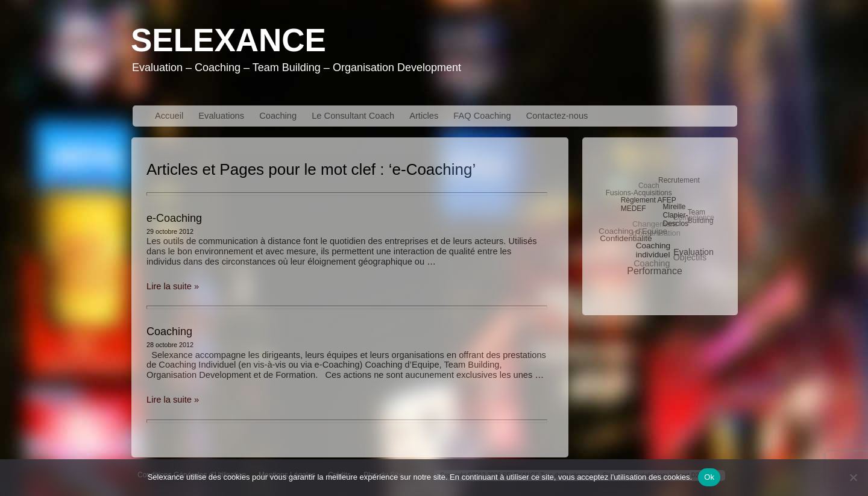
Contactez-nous (557, 116)
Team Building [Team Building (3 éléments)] (701, 216)
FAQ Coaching (482, 116)
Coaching (278, 116)
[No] (853, 477)
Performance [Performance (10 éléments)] (655, 271)
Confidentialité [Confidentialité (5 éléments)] (626, 238)
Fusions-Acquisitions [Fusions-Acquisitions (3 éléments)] (639, 193)
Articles (424, 116)
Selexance (228, 40)
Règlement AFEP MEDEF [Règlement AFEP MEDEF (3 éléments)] (649, 204)
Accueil (169, 116)
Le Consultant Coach (353, 116)
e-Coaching (174, 218)
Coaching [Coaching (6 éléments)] (652, 263)
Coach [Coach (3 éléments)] (649, 186)
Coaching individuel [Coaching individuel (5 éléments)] (653, 250)
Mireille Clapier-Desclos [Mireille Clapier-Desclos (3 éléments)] (675, 215)
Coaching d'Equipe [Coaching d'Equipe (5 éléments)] (633, 231)
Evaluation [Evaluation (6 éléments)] (693, 252)
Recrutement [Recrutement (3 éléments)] (679, 180)
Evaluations (221, 116)
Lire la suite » (173, 286)
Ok (709, 477)
